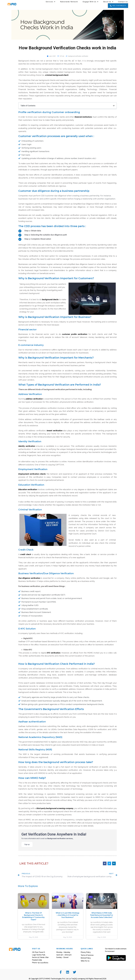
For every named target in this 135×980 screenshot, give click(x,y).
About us (108, 2)
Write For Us (85, 961)
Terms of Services (87, 955)
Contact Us (123, 2)
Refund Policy (86, 958)
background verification (75, 56)
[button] (118, 6)
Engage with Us (91, 2)
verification (85, 56)
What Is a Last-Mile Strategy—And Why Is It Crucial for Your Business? (67, 915)
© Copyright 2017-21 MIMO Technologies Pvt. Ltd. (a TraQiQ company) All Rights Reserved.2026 (68, 979)
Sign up (27, 844)
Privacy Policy (86, 952)
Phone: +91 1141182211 (40, 963)
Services (51, 2)
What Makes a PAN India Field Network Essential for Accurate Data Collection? (102, 915)
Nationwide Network (69, 2)
